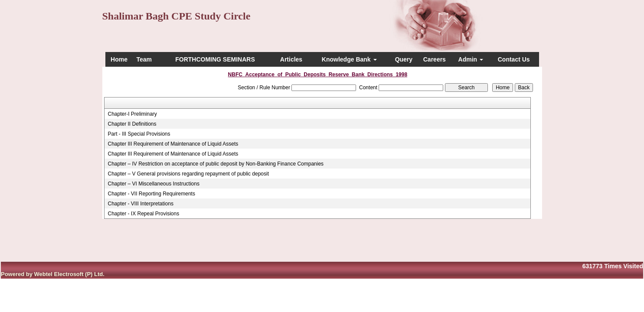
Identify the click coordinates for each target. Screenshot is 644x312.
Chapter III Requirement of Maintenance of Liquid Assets (173, 144)
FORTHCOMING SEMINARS (215, 59)
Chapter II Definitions (132, 124)
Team (144, 59)
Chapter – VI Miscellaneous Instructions (153, 184)
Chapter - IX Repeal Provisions (143, 214)
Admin (471, 59)
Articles (291, 59)
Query (404, 59)
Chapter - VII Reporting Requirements (151, 194)
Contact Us (514, 59)
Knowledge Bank (349, 59)
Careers (435, 59)
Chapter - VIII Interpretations (140, 204)
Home (119, 59)
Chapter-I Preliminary (132, 114)
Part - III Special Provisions (139, 134)
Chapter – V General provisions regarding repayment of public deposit (188, 174)
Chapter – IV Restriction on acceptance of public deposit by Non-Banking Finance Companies (216, 164)
